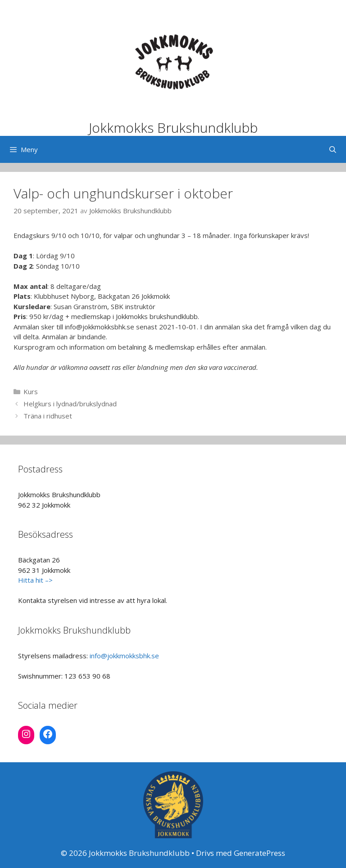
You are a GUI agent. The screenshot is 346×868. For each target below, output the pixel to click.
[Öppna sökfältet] (333, 149)
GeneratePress (259, 853)
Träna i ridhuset (48, 416)
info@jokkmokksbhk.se (124, 656)
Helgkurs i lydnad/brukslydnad (70, 404)
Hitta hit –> (35, 580)
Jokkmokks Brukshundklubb (173, 128)
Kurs (31, 391)
